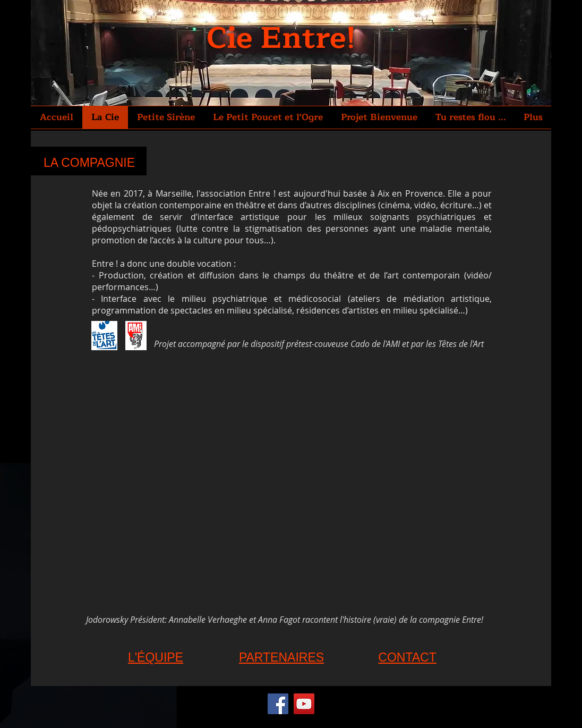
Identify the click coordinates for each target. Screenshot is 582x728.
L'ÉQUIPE (156, 657)
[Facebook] (278, 704)
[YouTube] (304, 704)
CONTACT (407, 657)
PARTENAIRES (281, 657)
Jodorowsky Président (125, 620)
